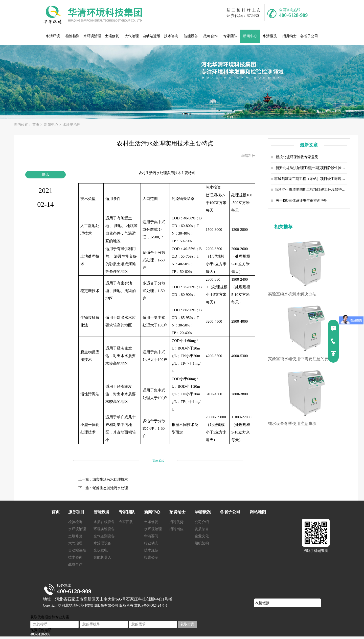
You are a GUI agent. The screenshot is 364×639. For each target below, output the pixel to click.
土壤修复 (112, 36)
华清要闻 (151, 536)
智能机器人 (102, 557)
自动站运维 (151, 36)
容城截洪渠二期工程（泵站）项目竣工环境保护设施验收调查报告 (311, 179)
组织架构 (202, 543)
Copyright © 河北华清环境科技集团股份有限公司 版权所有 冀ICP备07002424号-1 (105, 605)
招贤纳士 (289, 36)
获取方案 (188, 624)
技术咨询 (171, 36)
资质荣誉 (202, 529)
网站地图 (258, 512)
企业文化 (202, 536)
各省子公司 (309, 36)
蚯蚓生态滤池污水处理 (110, 488)
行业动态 (151, 543)
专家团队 (230, 36)
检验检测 (73, 36)
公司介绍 (202, 522)
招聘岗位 (176, 529)
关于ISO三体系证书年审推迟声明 (302, 201)
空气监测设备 (104, 536)
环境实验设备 (104, 529)
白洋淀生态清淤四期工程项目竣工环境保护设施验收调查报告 (311, 190)
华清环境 (53, 36)
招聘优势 (176, 522)
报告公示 (151, 557)
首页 (56, 512)
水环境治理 (92, 36)
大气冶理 (132, 36)
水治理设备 (102, 543)
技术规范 (151, 550)
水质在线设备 (104, 522)
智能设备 (191, 36)
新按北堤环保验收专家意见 (297, 157)
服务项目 (76, 512)
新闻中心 (250, 36)
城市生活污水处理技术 (110, 479)
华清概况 (270, 36)
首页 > (38, 125)
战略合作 (211, 36)
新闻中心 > (53, 125)
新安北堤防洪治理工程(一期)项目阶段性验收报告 (311, 168)
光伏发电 (101, 550)
